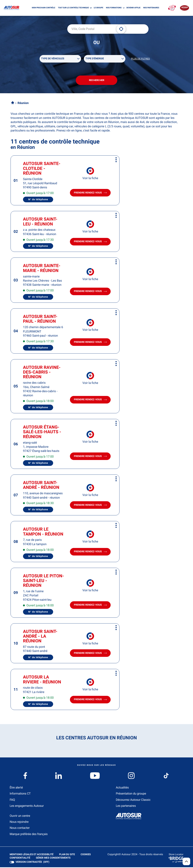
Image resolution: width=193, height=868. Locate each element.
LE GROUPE (98, 8)
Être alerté (16, 788)
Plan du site (67, 855)
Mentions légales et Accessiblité (31, 855)
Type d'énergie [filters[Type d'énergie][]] (95, 59)
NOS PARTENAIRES (151, 8)
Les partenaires (126, 806)
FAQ (12, 800)
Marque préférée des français (29, 835)
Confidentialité (20, 859)
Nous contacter (20, 829)
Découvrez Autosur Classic (133, 800)
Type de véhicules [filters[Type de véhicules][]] (53, 59)
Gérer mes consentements (53, 859)
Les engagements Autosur (27, 806)
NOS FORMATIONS (114, 8)
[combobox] (90, 29)
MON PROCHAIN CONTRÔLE (44, 8)
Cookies (86, 855)
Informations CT (20, 794)
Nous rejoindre (19, 823)
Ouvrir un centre (20, 816)
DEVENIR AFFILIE (133, 8)
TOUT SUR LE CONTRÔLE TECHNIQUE (73, 8)
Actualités (122, 788)
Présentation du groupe (131, 794)
